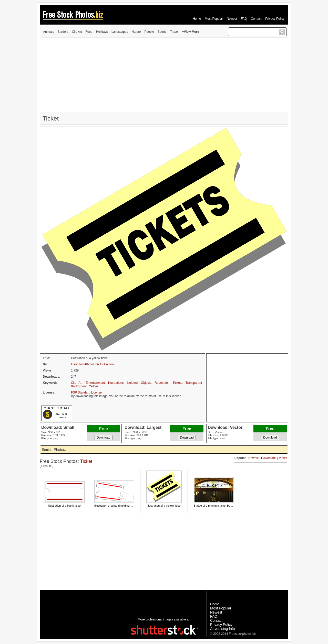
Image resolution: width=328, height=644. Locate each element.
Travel (174, 32)
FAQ (244, 19)
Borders (63, 32)
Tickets (178, 383)
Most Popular (214, 19)
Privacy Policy (275, 19)
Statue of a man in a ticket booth (214, 506)
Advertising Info (223, 629)
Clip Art (77, 32)
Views (283, 458)
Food (89, 32)
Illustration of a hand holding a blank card (120, 506)
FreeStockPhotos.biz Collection (92, 364)
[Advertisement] (164, 75)
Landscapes (120, 32)
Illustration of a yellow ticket (164, 506)
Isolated (132, 383)
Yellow (94, 386)
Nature (136, 32)
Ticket (86, 461)
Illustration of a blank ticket (65, 506)
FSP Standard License (86, 392)
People (149, 32)
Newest (232, 19)
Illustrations (116, 383)
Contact (256, 19)
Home (197, 19)
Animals (49, 32)
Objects (146, 383)
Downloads (269, 458)
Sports (162, 32)
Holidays (102, 32)
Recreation (162, 383)
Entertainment (95, 383)
